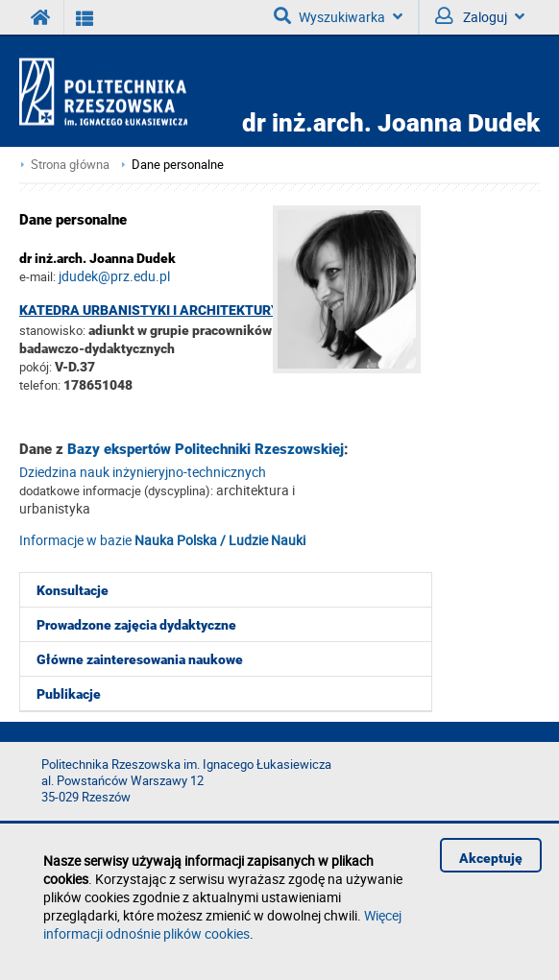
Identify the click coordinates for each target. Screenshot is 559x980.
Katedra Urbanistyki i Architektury (149, 310)
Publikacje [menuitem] (69, 694)
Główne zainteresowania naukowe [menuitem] (140, 659)
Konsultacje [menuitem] (73, 590)
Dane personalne (178, 165)
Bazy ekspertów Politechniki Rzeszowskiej (206, 449)
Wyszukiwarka (338, 16)
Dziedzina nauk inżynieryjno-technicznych (143, 472)
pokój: (37, 367)
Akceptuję (491, 858)
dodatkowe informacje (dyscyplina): (116, 490)
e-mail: (37, 276)
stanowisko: (52, 330)
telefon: (40, 385)
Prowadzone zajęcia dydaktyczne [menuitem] (136, 625)
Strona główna (70, 165)
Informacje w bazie (162, 540)
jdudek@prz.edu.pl (114, 276)
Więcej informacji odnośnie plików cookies (222, 924)
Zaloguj (480, 16)
